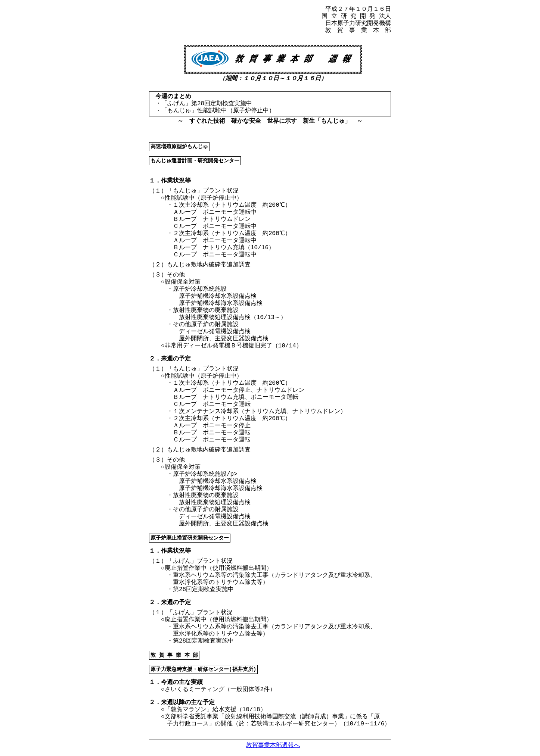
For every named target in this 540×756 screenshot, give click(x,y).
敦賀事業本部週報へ (273, 745)
